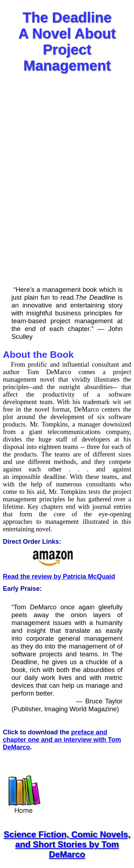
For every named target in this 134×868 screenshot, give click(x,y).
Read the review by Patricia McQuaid (59, 577)
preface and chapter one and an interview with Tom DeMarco (62, 740)
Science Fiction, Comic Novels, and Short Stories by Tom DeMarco (67, 844)
